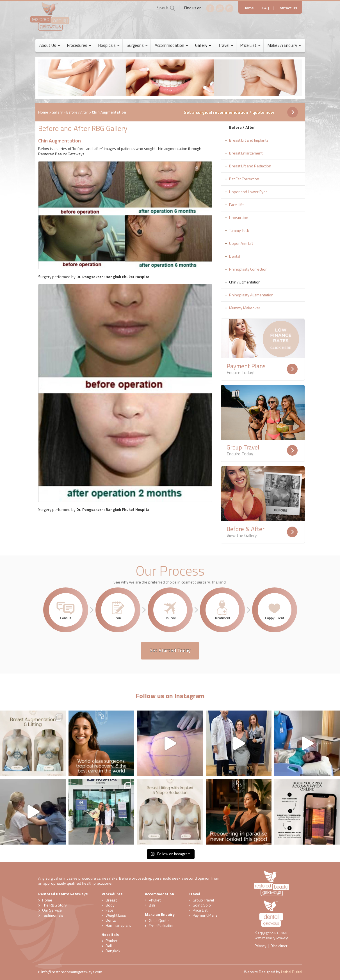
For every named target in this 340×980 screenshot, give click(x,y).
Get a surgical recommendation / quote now (229, 112)
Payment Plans (205, 915)
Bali (109, 946)
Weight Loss (116, 915)
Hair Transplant (118, 925)
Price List (200, 910)
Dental (111, 920)
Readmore (292, 369)
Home (249, 8)
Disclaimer (279, 946)
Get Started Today (170, 650)
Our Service (52, 910)
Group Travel (203, 900)
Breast (111, 900)
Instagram (229, 8)
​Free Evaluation (162, 925)
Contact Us (287, 8)
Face (109, 910)
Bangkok (113, 951)
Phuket (111, 941)
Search (162, 7)
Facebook (210, 8)
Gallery (57, 112)
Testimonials (53, 915)
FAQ (266, 8)
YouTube (220, 8)
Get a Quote (159, 920)
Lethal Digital (292, 972)
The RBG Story (54, 905)
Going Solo (202, 905)
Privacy (260, 946)
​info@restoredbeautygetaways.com (72, 972)
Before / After (77, 112)
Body (110, 905)
